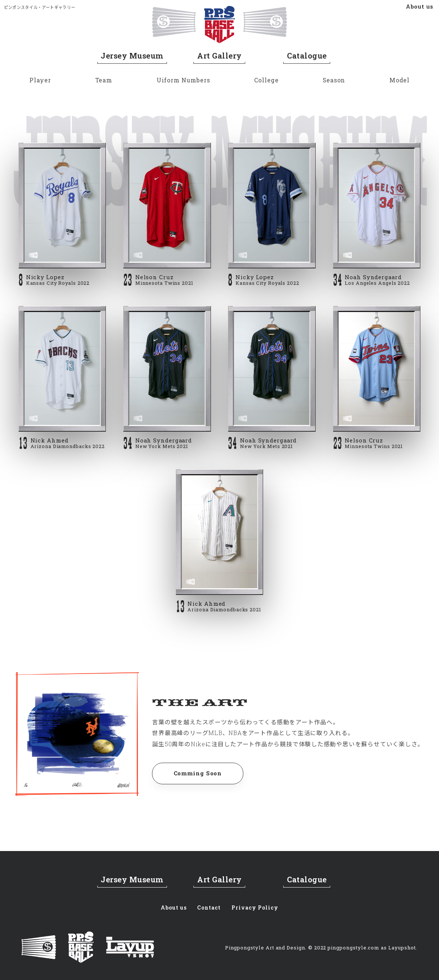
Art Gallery (219, 56)
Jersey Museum (132, 56)
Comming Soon (201, 775)
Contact (209, 907)
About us (420, 7)
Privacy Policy (257, 907)
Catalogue (307, 56)
